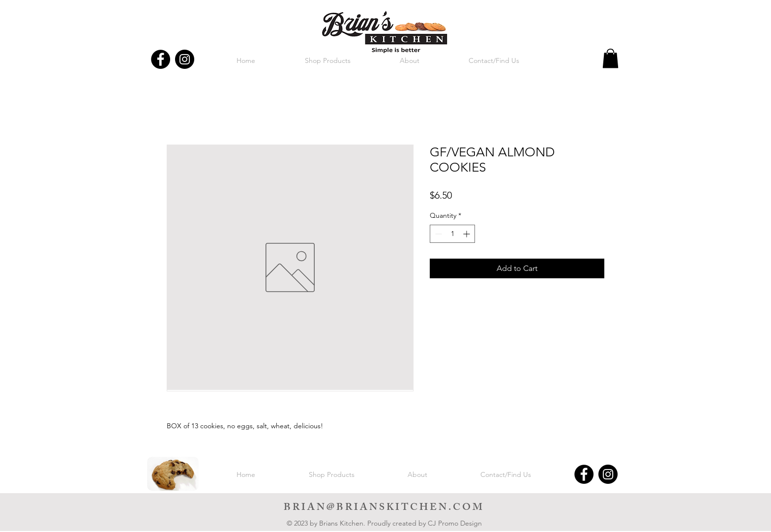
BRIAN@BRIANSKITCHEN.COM (384, 508)
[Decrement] (437, 234)
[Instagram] (185, 59)
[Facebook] (161, 59)
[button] (610, 58)
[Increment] (467, 234)
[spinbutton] (452, 234)
